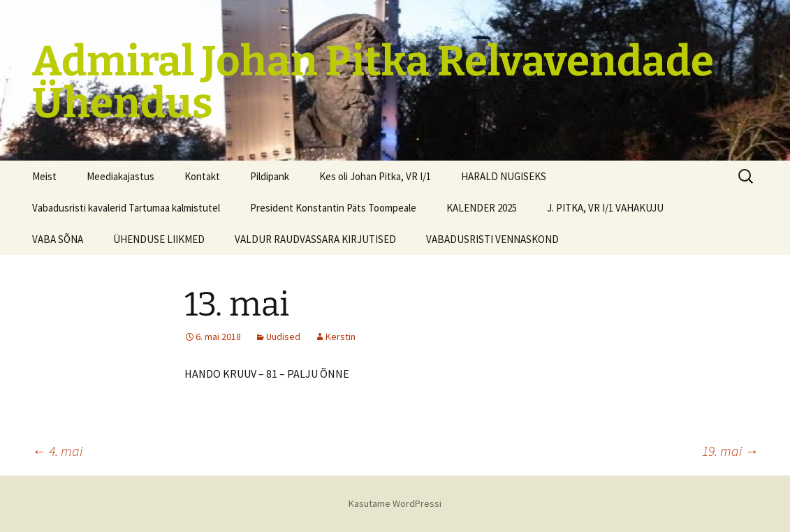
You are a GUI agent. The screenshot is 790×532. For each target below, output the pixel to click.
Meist (44, 176)
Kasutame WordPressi (395, 503)
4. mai (57, 451)
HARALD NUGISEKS (504, 176)
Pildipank (270, 176)
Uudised (283, 337)
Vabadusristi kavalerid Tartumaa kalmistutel (126, 208)
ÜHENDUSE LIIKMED (159, 239)
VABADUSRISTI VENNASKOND (492, 239)
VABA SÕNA (58, 239)
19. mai (730, 451)
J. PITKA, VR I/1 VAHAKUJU (605, 208)
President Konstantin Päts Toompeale (333, 208)
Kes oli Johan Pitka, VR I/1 (375, 176)
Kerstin (341, 337)
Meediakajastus (120, 176)
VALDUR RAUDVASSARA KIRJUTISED (315, 239)
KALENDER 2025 (482, 208)
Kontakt (202, 176)
